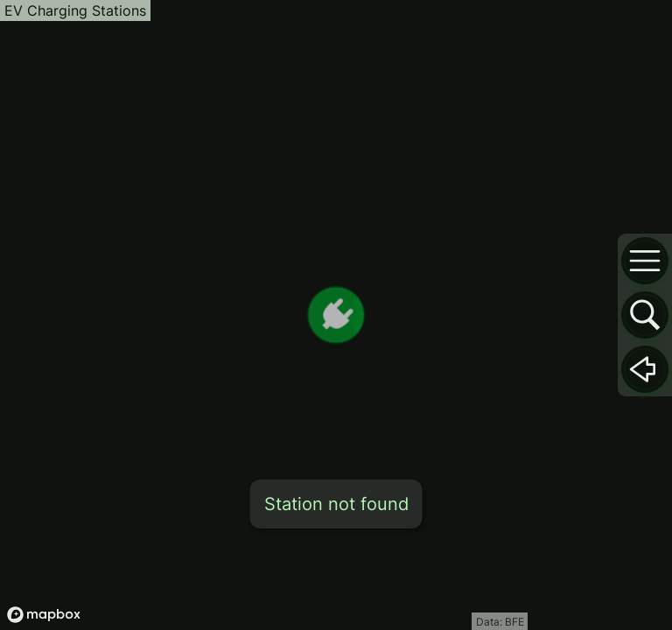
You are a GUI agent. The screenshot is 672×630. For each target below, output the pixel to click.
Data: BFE (500, 622)
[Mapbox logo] (44, 615)
